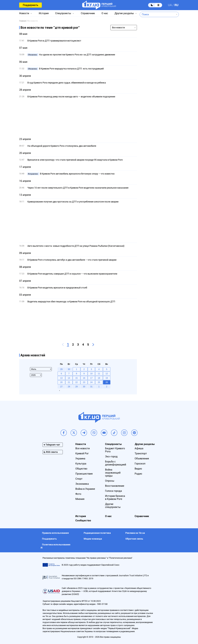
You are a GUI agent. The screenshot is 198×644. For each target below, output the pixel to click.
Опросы (110, 481)
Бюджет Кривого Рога (115, 450)
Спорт (79, 479)
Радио (138, 474)
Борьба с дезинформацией (116, 463)
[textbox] (157, 14)
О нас (105, 13)
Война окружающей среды (113, 473)
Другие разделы (124, 13)
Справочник (88, 13)
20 (61, 382)
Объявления (142, 459)
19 (107, 378)
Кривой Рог (82, 453)
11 (99, 374)
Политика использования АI (55, 546)
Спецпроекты (63, 13)
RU (176, 5)
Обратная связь (134, 539)
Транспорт (141, 453)
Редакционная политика (97, 533)
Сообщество (83, 520)
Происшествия (84, 474)
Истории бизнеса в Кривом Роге (115, 497)
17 (91, 378)
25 (99, 382)
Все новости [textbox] (118, 28)
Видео (138, 469)
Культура (81, 464)
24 (91, 382)
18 (99, 378)
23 (84, 382)
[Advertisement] (78, 118)
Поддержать (30, 5)
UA (170, 5)
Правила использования (55, 533)
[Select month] (41, 369)
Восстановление (115, 486)
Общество (81, 469)
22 (77, 382)
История (44, 13)
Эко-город (111, 456)
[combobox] (157, 14)
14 (69, 378)
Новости (24, 13)
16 (84, 378)
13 (61, 378)
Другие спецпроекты (113, 506)
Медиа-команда (93, 539)
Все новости (83, 448)
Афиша (139, 448)
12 (107, 374)
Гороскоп (140, 464)
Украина (80, 459)
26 (107, 382)
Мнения (80, 499)
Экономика (82, 484)
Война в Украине (85, 489)
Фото (78, 494)
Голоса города (113, 491)
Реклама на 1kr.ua (135, 533)
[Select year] (36, 375)
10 (91, 374)
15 (77, 378)
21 (69, 382)
